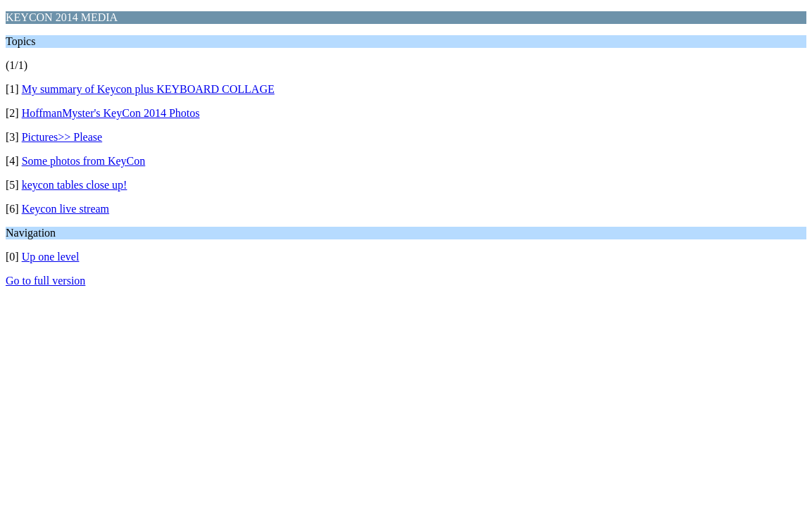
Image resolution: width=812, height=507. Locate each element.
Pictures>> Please (62, 137)
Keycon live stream (65, 209)
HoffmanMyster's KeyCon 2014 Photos (111, 113)
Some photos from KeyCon (84, 161)
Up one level (51, 257)
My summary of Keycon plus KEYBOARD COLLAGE (148, 89)
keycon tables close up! (75, 185)
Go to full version (45, 281)
